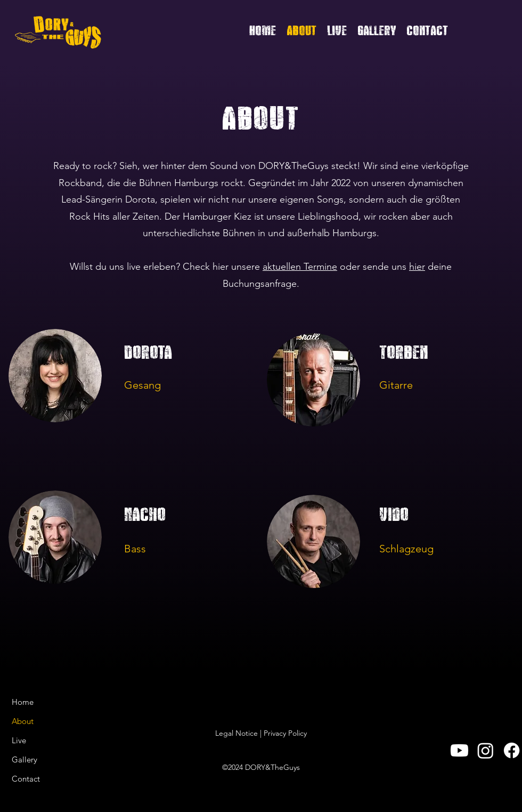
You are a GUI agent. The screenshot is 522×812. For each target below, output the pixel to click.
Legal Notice (236, 733)
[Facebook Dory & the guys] (512, 750)
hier (417, 267)
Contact (26, 779)
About (23, 721)
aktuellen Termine (300, 267)
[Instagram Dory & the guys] (486, 750)
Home (23, 702)
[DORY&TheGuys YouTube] (459, 750)
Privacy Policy (285, 733)
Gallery (25, 759)
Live (19, 740)
